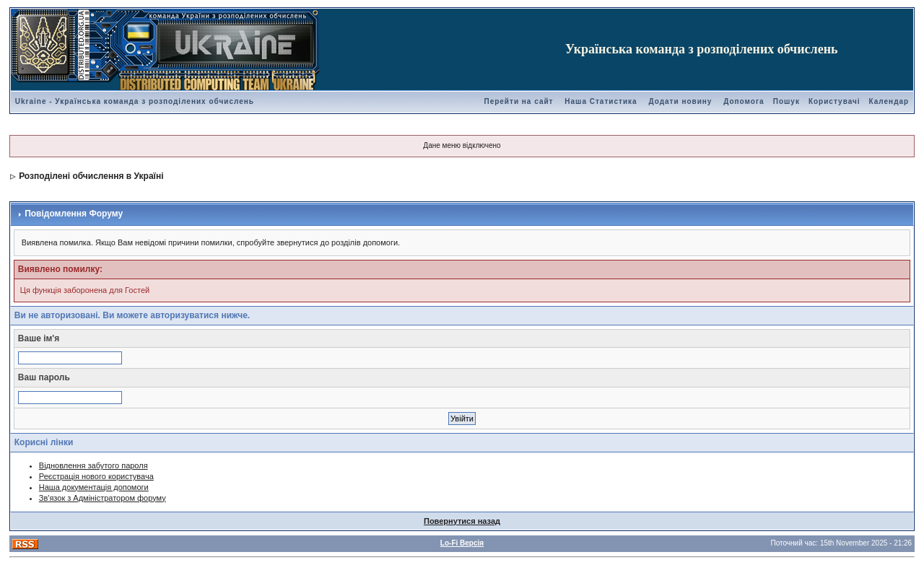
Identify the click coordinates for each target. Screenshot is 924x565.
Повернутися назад (462, 521)
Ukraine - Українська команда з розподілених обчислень (135, 101)
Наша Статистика (601, 101)
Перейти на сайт (518, 101)
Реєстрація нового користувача (96, 476)
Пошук (786, 101)
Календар (889, 101)
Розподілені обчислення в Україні (91, 176)
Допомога (744, 101)
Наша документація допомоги (94, 487)
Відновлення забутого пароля (93, 465)
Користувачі (834, 101)
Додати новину (680, 101)
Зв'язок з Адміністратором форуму (103, 498)
